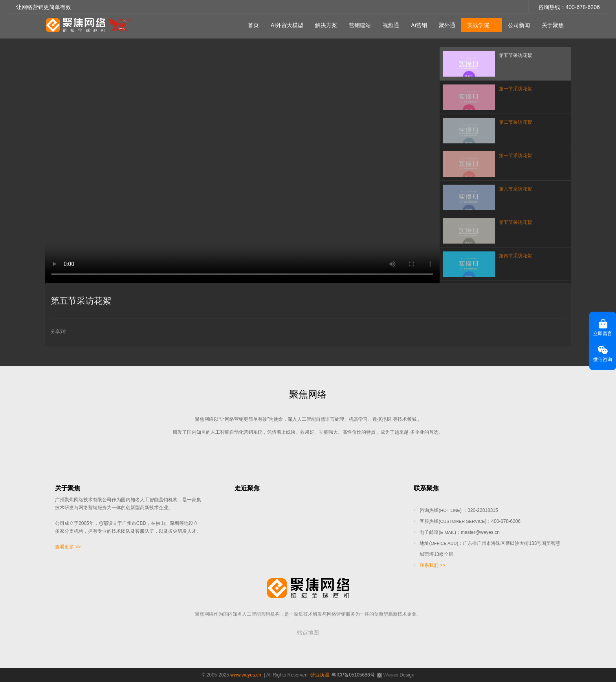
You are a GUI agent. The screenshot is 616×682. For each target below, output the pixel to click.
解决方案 (325, 24)
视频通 (390, 24)
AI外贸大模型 (286, 24)
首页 (252, 24)
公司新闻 (518, 24)
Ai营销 (418, 24)
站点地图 (308, 632)
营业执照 (320, 675)
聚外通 (446, 24)
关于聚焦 (552, 24)
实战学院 (477, 24)
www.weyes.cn (246, 675)
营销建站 (359, 24)
